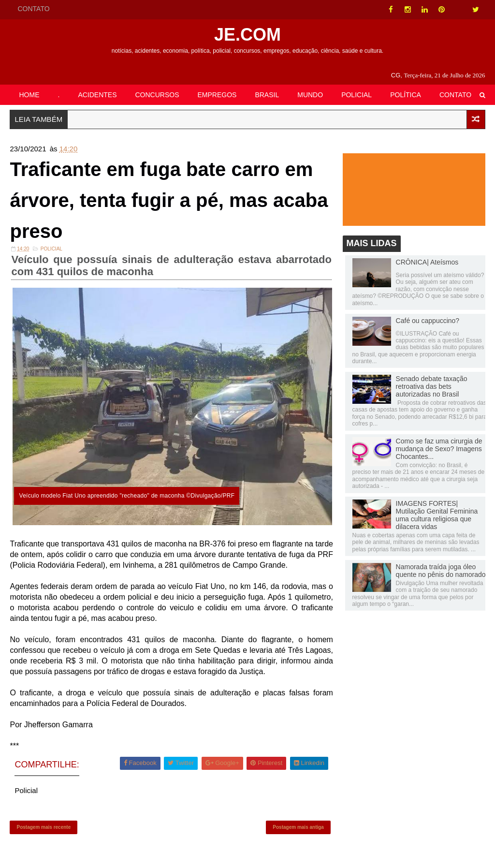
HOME (29, 95)
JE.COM (247, 35)
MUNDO (310, 95)
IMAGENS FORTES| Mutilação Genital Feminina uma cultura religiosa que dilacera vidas (437, 515)
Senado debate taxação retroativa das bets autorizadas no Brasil (432, 386)
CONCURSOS (157, 95)
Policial (51, 249)
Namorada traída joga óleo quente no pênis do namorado (441, 571)
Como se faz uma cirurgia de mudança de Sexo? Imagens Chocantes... (439, 449)
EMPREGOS (217, 95)
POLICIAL (357, 95)
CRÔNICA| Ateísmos (427, 262)
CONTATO (33, 9)
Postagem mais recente (44, 827)
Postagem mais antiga (298, 827)
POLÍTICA (406, 95)
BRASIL (267, 95)
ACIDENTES (97, 95)
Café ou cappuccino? (428, 321)
